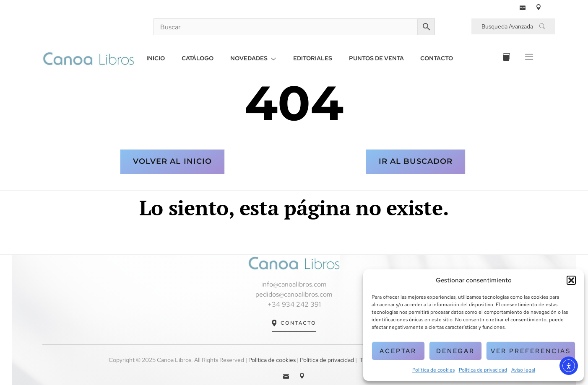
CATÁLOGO (198, 58)
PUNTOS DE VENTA (376, 58)
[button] (571, 280)
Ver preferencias (531, 351)
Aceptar (398, 351)
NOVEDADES (253, 58)
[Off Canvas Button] (528, 58)
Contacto (294, 323)
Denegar (455, 351)
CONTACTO (437, 58)
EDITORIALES (313, 58)
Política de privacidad (483, 370)
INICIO (156, 58)
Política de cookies (433, 370)
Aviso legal (523, 370)
